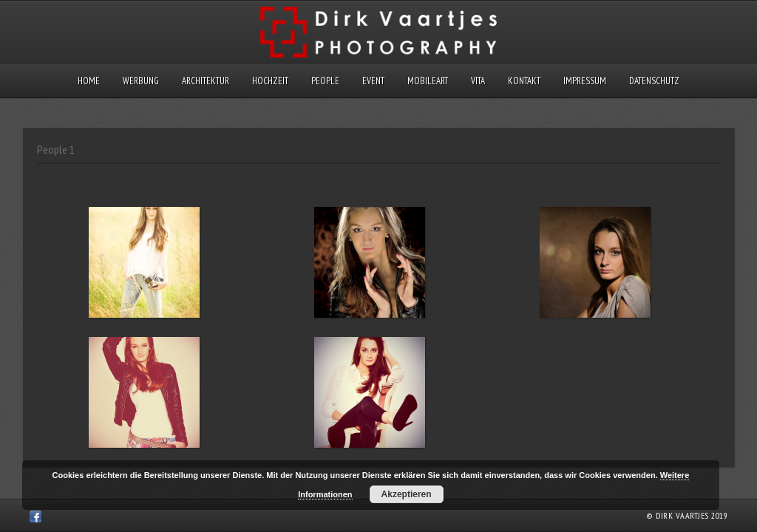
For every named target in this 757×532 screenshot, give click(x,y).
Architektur (206, 81)
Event (373, 81)
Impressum (585, 81)
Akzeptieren (407, 494)
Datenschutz (654, 81)
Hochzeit (270, 81)
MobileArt (428, 81)
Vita (478, 81)
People (325, 81)
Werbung (141, 81)
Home (89, 81)
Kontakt (524, 81)
